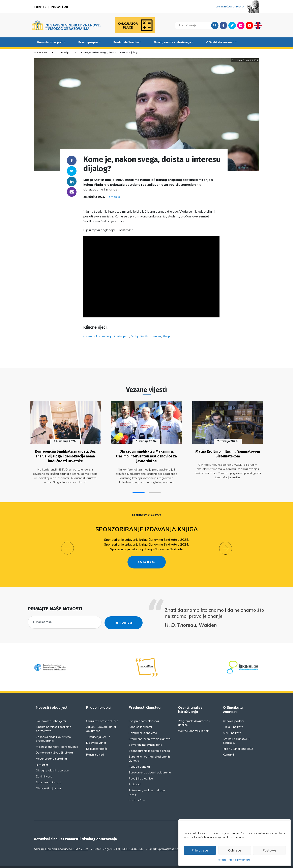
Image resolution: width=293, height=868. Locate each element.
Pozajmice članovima (143, 724)
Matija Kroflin (140, 336)
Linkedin (72, 181)
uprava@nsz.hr (168, 840)
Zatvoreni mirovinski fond (145, 736)
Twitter (232, 25)
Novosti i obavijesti (50, 42)
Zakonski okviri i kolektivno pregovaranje (53, 730)
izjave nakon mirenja (98, 336)
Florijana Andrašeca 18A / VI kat (67, 840)
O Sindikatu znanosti (220, 42)
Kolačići (222, 860)
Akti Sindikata (232, 724)
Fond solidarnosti (140, 718)
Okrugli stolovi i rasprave (52, 761)
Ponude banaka (139, 757)
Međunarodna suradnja (51, 749)
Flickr (241, 25)
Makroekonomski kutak (193, 722)
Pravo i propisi (88, 42)
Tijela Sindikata (233, 718)
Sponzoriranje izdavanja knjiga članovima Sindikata (147, 547)
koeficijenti (122, 336)
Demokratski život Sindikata (54, 743)
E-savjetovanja (96, 734)
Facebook (223, 25)
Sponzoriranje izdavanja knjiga (146, 527)
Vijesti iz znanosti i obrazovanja (57, 737)
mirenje (156, 336)
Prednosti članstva (126, 42)
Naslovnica (40, 52)
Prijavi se (40, 7)
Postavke (269, 850)
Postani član (60, 7)
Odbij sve (235, 850)
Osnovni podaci (233, 712)
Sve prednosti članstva (144, 712)
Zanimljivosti (44, 767)
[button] (139, 491)
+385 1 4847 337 (132, 840)
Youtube (249, 25)
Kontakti (228, 745)
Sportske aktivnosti (49, 773)
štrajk (166, 336)
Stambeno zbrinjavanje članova (150, 730)
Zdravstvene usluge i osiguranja (150, 763)
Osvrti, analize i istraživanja (172, 42)
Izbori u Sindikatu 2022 (238, 739)
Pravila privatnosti (239, 860)
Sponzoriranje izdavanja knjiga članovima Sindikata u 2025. (146, 537)
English (258, 25)
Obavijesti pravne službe (102, 712)
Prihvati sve (200, 850)
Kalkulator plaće (97, 739)
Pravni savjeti (95, 745)
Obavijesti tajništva (48, 779)
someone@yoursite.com (72, 192)
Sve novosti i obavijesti (51, 712)
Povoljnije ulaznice (141, 769)
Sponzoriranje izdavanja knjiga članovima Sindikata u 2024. (146, 542)
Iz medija (64, 52)
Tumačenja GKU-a (98, 728)
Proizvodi (135, 775)
